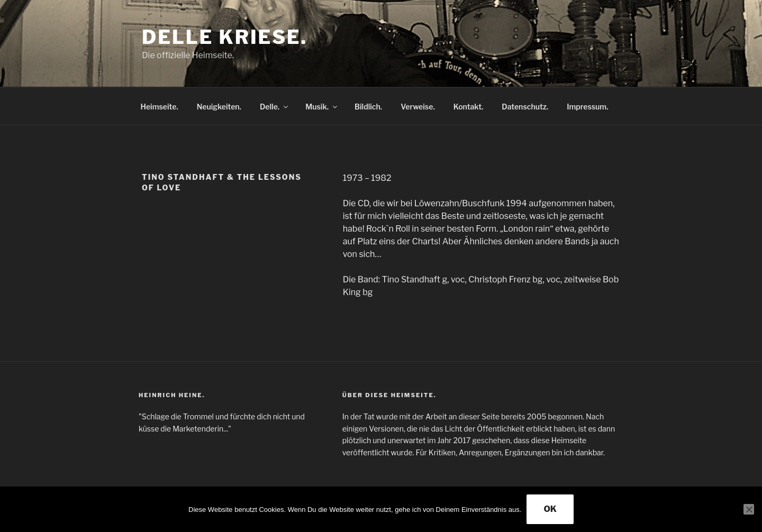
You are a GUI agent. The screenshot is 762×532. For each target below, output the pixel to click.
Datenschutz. (525, 107)
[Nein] (749, 509)
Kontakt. (469, 107)
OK (550, 509)
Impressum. (587, 107)
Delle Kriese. (225, 37)
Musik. (322, 107)
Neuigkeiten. (219, 107)
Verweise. (418, 107)
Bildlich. (368, 107)
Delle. (275, 107)
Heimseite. (160, 107)
